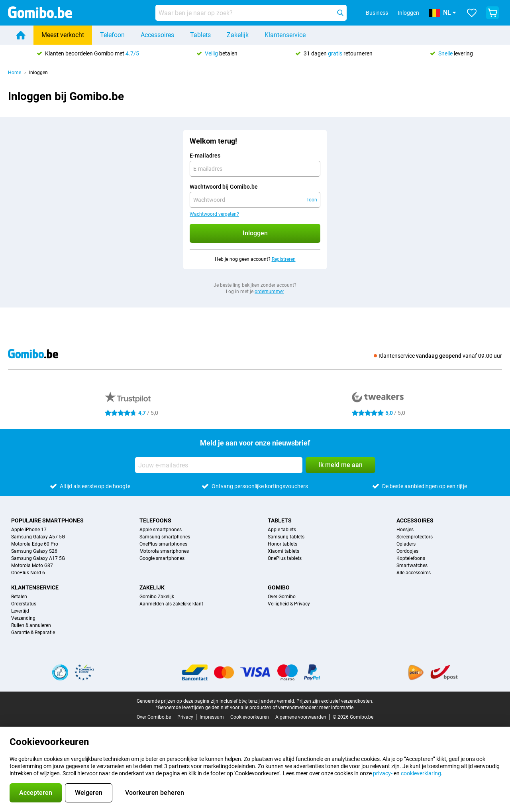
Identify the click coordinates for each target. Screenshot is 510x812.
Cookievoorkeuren (250, 717)
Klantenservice (285, 35)
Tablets (200, 35)
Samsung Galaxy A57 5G (38, 537)
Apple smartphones (161, 530)
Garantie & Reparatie (33, 633)
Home (15, 73)
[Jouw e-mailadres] (219, 465)
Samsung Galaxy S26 (34, 551)
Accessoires (157, 35)
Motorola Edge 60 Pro (35, 544)
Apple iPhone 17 (29, 530)
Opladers (406, 544)
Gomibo (279, 587)
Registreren (284, 259)
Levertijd (20, 611)
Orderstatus (24, 604)
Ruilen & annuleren (31, 625)
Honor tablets (282, 544)
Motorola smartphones (164, 551)
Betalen (19, 597)
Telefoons (155, 520)
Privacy (185, 717)
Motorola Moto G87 (32, 566)
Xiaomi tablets (283, 551)
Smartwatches (412, 566)
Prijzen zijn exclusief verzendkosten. (335, 701)
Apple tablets (282, 530)
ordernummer (269, 292)
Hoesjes (405, 530)
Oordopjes (407, 551)
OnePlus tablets (285, 558)
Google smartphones (162, 558)
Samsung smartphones (165, 537)
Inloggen (408, 13)
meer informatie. (337, 708)
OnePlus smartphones (163, 544)
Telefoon (112, 35)
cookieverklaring (421, 773)
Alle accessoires (414, 573)
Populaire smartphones (47, 520)
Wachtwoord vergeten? (214, 214)
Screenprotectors (415, 537)
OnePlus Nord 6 (28, 573)
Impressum (212, 717)
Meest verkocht (63, 35)
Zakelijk (238, 35)
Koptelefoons (411, 558)
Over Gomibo (282, 597)
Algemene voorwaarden (301, 717)
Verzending (23, 618)
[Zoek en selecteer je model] (251, 13)
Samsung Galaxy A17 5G (38, 558)
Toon (312, 200)
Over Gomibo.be (154, 717)
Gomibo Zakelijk (157, 597)
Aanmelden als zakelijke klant (171, 604)
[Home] (21, 35)
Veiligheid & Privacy (289, 604)
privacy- (383, 773)
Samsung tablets (286, 537)
